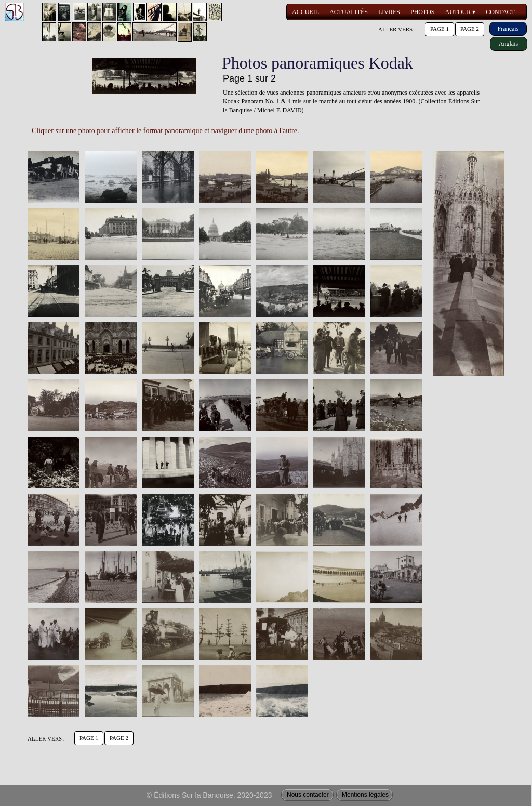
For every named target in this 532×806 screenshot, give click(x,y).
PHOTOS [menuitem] (422, 12)
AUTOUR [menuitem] (460, 12)
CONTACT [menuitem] (500, 12)
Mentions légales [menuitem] (365, 795)
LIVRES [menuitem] (389, 12)
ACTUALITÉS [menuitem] (349, 12)
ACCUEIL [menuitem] (305, 12)
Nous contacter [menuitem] (308, 795)
